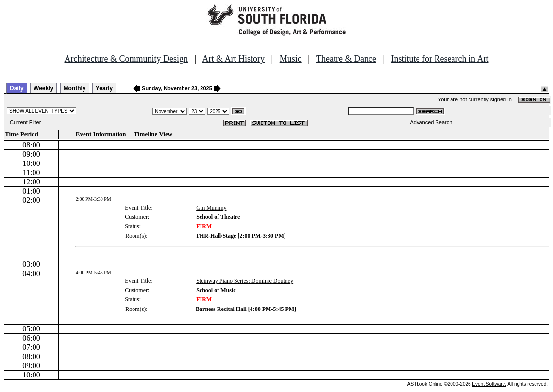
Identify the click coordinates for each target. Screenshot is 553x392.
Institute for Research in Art (440, 59)
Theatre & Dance (346, 59)
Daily (17, 88)
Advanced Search (431, 122)
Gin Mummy (211, 208)
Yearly (104, 88)
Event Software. (489, 384)
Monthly (75, 88)
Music (291, 59)
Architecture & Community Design (126, 59)
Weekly (43, 88)
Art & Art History (234, 59)
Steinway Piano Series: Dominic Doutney (245, 281)
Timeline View (153, 134)
